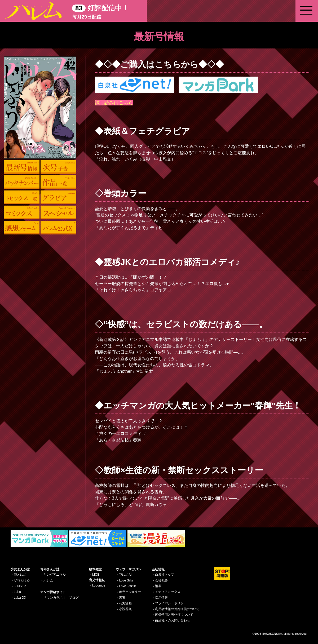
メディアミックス (168, 592)
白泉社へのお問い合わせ (173, 620)
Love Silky (126, 580)
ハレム (48, 580)
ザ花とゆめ (22, 580)
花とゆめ (20, 575)
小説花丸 (125, 609)
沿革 (158, 586)
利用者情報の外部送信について (177, 609)
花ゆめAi (125, 575)
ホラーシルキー (130, 592)
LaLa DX (20, 598)
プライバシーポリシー (171, 603)
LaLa (17, 592)
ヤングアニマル (55, 575)
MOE (96, 575)
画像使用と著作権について (174, 615)
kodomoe (99, 585)
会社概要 (161, 580)
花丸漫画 (125, 603)
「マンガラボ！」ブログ (61, 598)
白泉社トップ (165, 575)
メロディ (20, 586)
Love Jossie (127, 586)
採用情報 (161, 598)
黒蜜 (122, 598)
